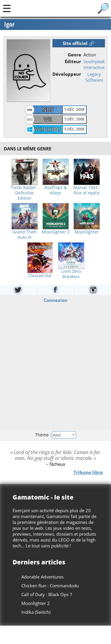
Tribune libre (88, 472)
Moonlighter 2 (56, 232)
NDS (48, 110)
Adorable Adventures (42, 577)
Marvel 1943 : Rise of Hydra (87, 190)
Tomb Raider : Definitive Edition (25, 193)
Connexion (56, 300)
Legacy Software (94, 77)
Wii (48, 119)
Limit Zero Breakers (71, 274)
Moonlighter (87, 232)
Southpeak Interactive (94, 64)
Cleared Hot (40, 276)
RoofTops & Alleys (56, 190)
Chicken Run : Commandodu (50, 586)
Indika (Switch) (36, 612)
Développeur (67, 74)
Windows (48, 129)
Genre (74, 55)
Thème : (55, 434)
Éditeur (73, 61)
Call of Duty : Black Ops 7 (47, 594)
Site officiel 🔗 (78, 43)
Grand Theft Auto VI (24, 235)
